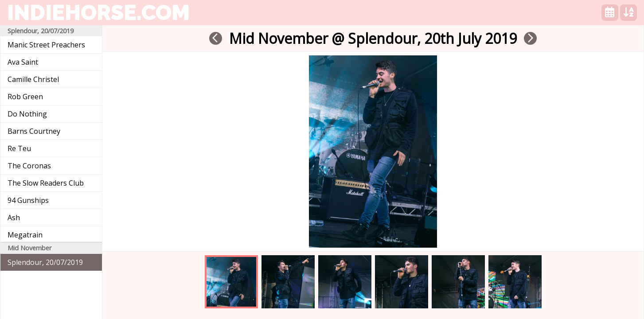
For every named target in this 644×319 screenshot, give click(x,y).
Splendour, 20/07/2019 (45, 262)
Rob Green (25, 97)
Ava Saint (23, 62)
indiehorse (98, 12)
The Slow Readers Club (46, 183)
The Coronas (29, 166)
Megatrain (25, 235)
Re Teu (19, 148)
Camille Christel (33, 79)
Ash (14, 218)
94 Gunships (28, 200)
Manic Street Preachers (46, 45)
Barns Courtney (34, 131)
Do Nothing (27, 114)
